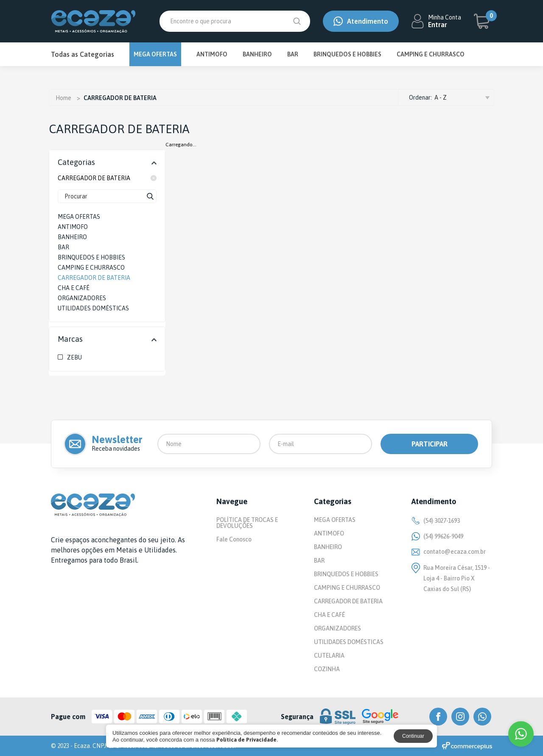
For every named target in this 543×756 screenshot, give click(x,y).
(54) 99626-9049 (437, 536)
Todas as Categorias (83, 54)
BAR (293, 54)
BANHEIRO (257, 54)
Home (63, 98)
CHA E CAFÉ (329, 615)
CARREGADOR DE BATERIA (107, 178)
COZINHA (327, 669)
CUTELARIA (329, 656)
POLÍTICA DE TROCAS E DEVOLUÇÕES (247, 523)
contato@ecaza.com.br (449, 552)
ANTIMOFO (212, 54)
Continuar (413, 736)
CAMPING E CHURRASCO (431, 54)
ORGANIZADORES (337, 628)
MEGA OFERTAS (155, 54)
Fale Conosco (234, 539)
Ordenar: (420, 98)
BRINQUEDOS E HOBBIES (347, 54)
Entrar (438, 25)
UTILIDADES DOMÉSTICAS (349, 642)
